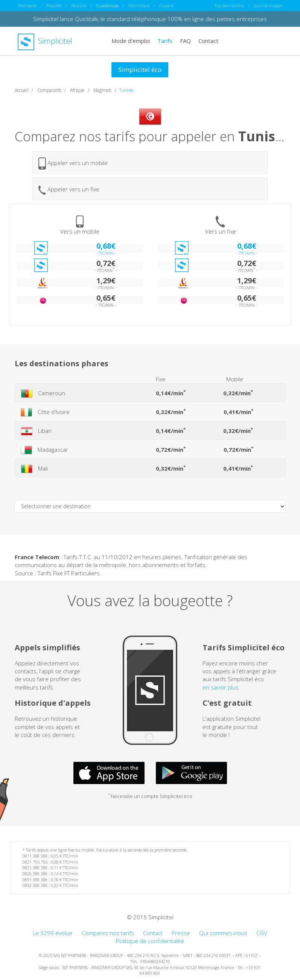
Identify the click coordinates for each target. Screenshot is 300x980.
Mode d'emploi (131, 41)
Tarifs (165, 41)
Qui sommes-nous (223, 933)
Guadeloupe (107, 5)
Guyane (166, 5)
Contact (208, 41)
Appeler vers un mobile (73, 164)
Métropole (27, 5)
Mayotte (54, 5)
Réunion (79, 5)
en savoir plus (221, 687)
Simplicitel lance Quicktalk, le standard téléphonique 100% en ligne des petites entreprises (150, 19)
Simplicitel (45, 41)
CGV (262, 933)
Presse (181, 933)
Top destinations (229, 5)
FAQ (185, 41)
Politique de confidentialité (150, 941)
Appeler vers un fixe (69, 190)
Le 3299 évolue (53, 933)
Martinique (139, 5)
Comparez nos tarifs (108, 933)
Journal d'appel (268, 5)
